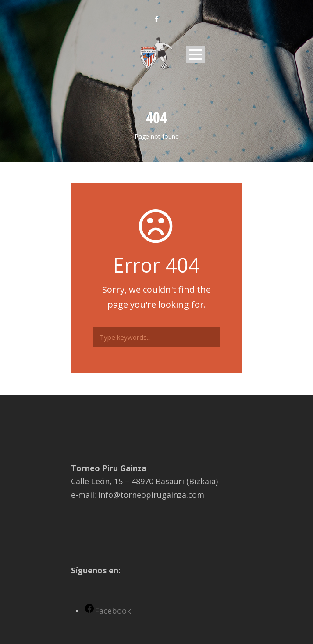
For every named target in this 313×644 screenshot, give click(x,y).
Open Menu (195, 54)
